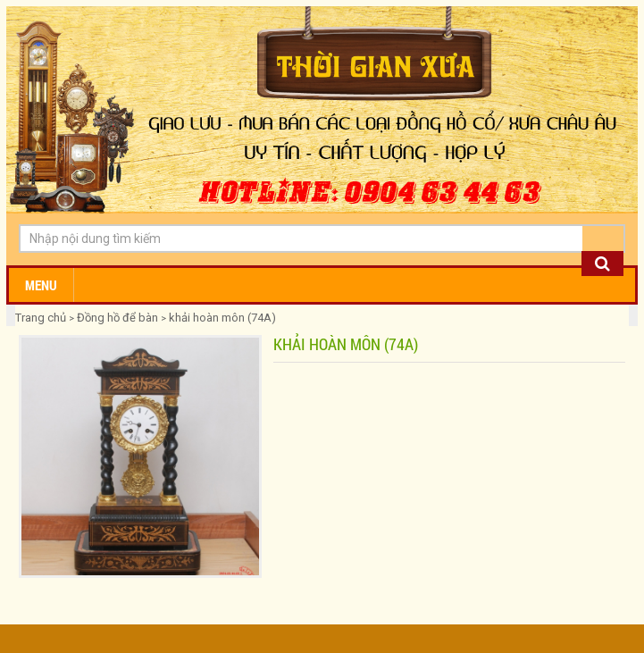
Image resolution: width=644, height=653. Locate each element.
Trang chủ (42, 318)
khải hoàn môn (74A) (222, 318)
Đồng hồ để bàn (117, 318)
